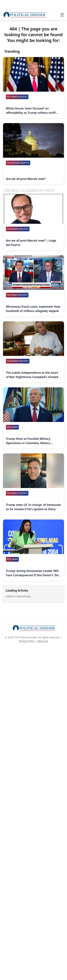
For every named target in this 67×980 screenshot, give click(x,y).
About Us (43, 641)
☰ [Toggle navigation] (62, 15)
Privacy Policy (27, 641)
